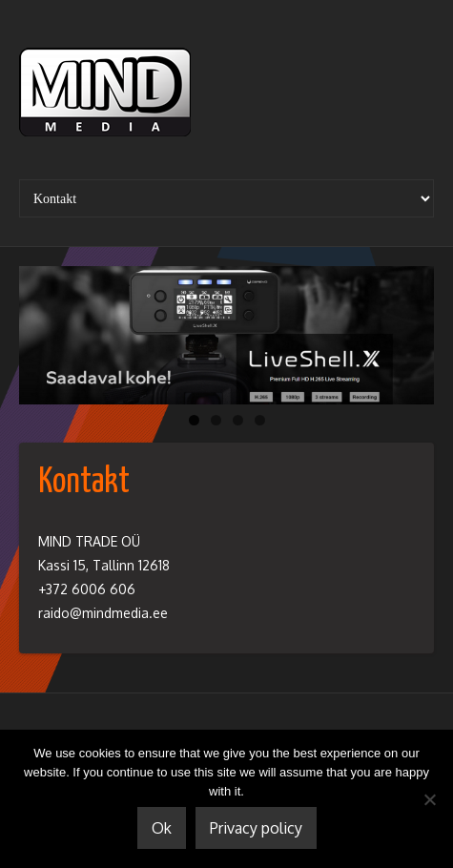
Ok (162, 828)
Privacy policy (256, 828)
